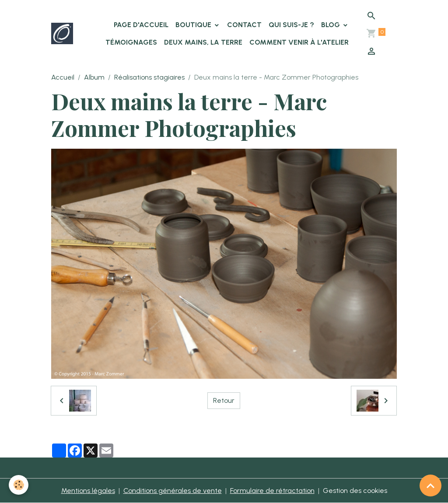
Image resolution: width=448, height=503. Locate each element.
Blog (331, 25)
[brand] (62, 33)
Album (94, 77)
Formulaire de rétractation (272, 491)
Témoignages (131, 42)
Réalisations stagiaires (149, 77)
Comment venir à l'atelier (299, 42)
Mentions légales (88, 491)
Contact (244, 25)
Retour (224, 400)
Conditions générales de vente (173, 491)
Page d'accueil (141, 25)
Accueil (63, 77)
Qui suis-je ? (291, 25)
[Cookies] (19, 485)
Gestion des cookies (355, 491)
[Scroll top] (430, 486)
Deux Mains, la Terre (203, 42)
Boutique (194, 25)
